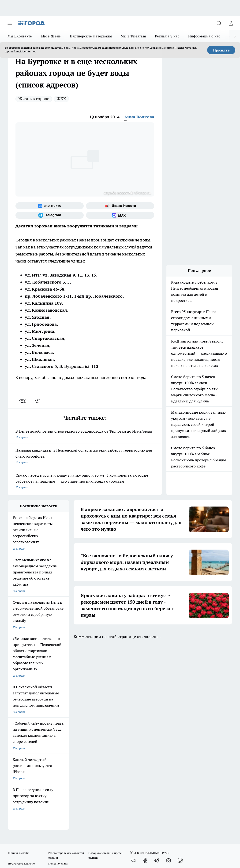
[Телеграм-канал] (50, 215)
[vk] (23, 401)
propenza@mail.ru (70, 726)
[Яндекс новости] (120, 206)
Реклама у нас (167, 36)
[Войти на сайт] (231, 23)
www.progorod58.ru (44, 712)
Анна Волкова (139, 117)
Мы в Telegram (133, 36)
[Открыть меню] (10, 23)
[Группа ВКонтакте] (50, 206)
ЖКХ (61, 99)
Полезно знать (58, 678)
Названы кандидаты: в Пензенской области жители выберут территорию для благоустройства (85, 457)
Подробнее (223, 825)
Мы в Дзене (51, 36)
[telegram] (39, 401)
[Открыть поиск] (219, 23)
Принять (221, 50)
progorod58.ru (79, 762)
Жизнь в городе (34, 99)
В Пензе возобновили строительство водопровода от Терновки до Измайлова (85, 435)
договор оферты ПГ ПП (23, 814)
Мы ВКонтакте (20, 36)
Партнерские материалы (91, 36)
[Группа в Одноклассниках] (145, 675)
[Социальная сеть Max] (120, 215)
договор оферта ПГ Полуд (25, 809)
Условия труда (60, 696)
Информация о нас (204, 36)
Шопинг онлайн (18, 668)
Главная (97, 696)
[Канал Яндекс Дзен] (169, 675)
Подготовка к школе (21, 678)
